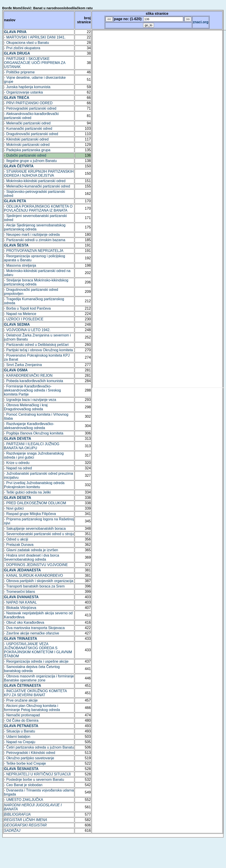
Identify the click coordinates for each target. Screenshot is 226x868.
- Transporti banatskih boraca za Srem (34, 586)
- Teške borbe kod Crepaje (25, 763)
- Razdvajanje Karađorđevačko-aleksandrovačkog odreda (29, 426)
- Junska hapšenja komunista (27, 87)
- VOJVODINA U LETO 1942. (27, 330)
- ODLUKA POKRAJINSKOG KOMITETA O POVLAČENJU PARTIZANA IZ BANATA (38, 208)
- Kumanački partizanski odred (28, 129)
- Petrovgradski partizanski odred (30, 108)
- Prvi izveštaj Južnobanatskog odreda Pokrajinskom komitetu (34, 485)
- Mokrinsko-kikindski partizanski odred (35, 181)
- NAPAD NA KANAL (20, 602)
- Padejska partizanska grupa (27, 150)
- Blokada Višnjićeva (20, 608)
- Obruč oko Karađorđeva (24, 622)
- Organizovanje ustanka (23, 92)
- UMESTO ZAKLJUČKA (24, 800)
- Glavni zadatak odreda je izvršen (31, 550)
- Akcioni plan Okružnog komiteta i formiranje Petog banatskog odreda (32, 708)
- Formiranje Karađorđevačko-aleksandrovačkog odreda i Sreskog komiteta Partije (32, 390)
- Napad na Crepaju (20, 742)
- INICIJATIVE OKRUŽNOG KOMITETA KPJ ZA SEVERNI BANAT (35, 693)
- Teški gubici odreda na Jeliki (27, 492)
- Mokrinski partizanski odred (27, 145)
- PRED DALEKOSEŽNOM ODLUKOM (35, 503)
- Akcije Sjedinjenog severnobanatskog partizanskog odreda (35, 227)
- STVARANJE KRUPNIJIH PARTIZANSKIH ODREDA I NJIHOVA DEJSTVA (39, 173)
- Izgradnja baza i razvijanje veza (30, 400)
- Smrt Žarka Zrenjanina (23, 365)
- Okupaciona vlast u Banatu (26, 43)
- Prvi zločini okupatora (22, 48)
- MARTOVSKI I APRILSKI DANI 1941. (35, 37)
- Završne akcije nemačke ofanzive (32, 633)
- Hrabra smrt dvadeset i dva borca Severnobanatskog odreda (32, 557)
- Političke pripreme (19, 72)
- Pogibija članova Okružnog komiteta (34, 433)
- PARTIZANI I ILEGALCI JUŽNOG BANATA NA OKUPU (32, 446)
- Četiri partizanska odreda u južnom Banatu (39, 747)
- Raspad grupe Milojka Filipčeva (30, 514)
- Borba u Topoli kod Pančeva (27, 308)
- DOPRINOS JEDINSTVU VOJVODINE (36, 565)
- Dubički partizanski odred (25, 155)
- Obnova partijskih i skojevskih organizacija (39, 581)
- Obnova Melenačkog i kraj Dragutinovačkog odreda (26, 407)
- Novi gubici (14, 508)
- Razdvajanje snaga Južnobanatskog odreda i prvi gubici (34, 455)
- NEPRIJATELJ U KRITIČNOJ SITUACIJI (37, 774)
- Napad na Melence (20, 314)
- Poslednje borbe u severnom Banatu (34, 780)
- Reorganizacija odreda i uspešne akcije (36, 661)
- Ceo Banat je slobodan (23, 785)
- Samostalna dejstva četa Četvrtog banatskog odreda (32, 669)
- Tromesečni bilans (20, 592)
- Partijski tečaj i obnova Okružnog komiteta (38, 350)
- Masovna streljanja (20, 265)
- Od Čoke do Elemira (21, 720)
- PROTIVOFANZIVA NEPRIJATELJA (34, 251)
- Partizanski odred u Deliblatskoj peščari (36, 345)
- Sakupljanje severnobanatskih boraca (35, 529)
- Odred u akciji (16, 539)
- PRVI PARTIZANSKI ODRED (28, 103)
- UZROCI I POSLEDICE (24, 319)
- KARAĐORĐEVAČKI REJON (28, 375)
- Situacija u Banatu (20, 731)
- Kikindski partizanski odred (26, 139)
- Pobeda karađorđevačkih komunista (34, 381)
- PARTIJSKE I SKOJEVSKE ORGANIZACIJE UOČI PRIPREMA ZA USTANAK (35, 63)
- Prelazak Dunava (19, 545)
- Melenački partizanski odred (27, 123)
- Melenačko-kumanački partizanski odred (37, 186)
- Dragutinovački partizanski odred (31, 134)
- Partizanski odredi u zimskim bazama (35, 240)
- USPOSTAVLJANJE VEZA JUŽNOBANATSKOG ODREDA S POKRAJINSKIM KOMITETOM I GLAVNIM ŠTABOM (38, 650)
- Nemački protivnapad (22, 715)
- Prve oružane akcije (21, 700)
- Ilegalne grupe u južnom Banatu (30, 161)
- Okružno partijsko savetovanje (29, 758)
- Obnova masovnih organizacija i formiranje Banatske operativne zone (39, 678)
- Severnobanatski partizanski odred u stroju (39, 534)
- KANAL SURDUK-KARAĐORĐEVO (33, 575)
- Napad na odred (18, 468)
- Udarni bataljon (17, 737)
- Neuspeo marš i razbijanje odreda (32, 235)
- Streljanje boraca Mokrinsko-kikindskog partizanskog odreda (36, 282)
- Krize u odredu (17, 463)
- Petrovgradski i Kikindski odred (30, 753)
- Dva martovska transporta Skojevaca (34, 628)
